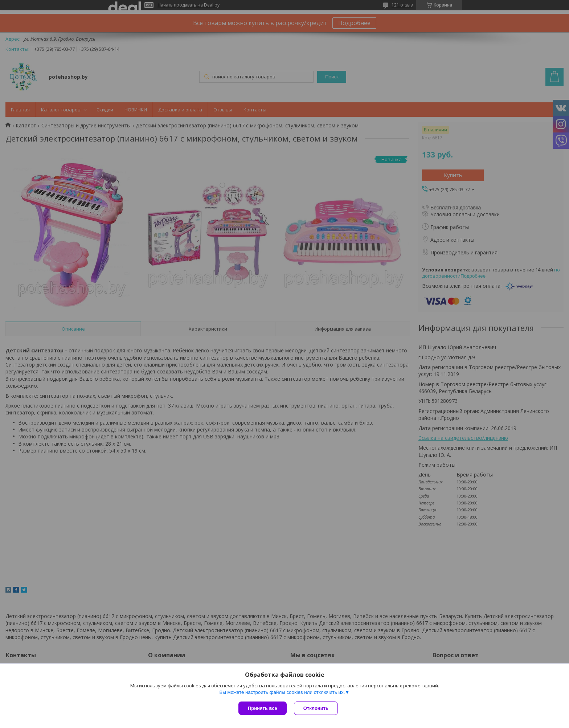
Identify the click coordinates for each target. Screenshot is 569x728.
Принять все (263, 708)
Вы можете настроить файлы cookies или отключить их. (282, 692)
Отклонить (316, 708)
